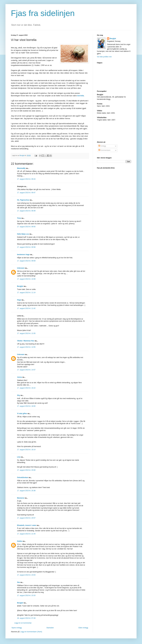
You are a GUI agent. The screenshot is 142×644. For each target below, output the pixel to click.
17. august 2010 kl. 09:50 (26, 227)
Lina (19, 457)
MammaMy (21, 168)
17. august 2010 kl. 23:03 (26, 575)
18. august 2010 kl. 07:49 (26, 618)
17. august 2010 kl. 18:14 (26, 450)
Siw (19, 582)
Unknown (21, 268)
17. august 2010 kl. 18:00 (26, 406)
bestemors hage (23, 255)
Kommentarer (104, 150)
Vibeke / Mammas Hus (26, 341)
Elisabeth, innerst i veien (27, 525)
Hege (19, 300)
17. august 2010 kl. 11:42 (26, 308)
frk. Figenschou (23, 200)
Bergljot (20, 286)
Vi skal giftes (22, 414)
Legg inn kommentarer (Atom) (31, 632)
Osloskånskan (23, 477)
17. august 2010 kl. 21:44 (26, 534)
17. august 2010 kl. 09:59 (26, 261)
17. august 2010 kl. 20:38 (26, 491)
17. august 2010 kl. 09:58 (26, 247)
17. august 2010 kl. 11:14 (26, 293)
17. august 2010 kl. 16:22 (26, 388)
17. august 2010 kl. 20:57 (26, 518)
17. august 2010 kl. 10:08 (26, 279)
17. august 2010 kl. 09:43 (26, 179)
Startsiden (50, 628)
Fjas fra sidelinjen (43, 13)
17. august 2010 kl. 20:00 (26, 470)
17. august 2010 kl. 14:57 (26, 370)
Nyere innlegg (17, 628)
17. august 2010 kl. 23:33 (26, 595)
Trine (19, 218)
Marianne (21, 498)
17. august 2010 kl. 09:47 (26, 193)
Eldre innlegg (83, 628)
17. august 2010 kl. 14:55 (26, 347)
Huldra (20, 541)
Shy (19, 395)
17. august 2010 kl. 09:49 (26, 211)
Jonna (19, 377)
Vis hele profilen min (104, 57)
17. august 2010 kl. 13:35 (26, 333)
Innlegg (102, 146)
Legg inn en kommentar (23, 623)
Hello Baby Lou (23, 234)
